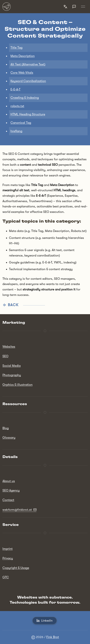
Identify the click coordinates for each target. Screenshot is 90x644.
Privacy (8, 558)
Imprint (8, 549)
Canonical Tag (21, 123)
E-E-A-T (15, 89)
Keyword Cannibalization (28, 81)
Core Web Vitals (22, 73)
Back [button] (24, 305)
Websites (9, 347)
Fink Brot (53, 637)
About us (9, 481)
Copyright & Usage (16, 568)
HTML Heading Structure (28, 114)
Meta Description (23, 56)
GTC (6, 577)
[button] (65, 7)
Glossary (9, 438)
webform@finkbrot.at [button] (19, 510)
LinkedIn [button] (45, 621)
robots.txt (17, 106)
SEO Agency (11, 490)
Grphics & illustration (18, 385)
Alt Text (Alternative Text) (28, 64)
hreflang (16, 131)
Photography (12, 375)
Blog (6, 428)
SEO (5, 356)
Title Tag (16, 48)
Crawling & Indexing (25, 98)
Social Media (12, 366)
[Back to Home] (7, 7)
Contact (8, 500)
